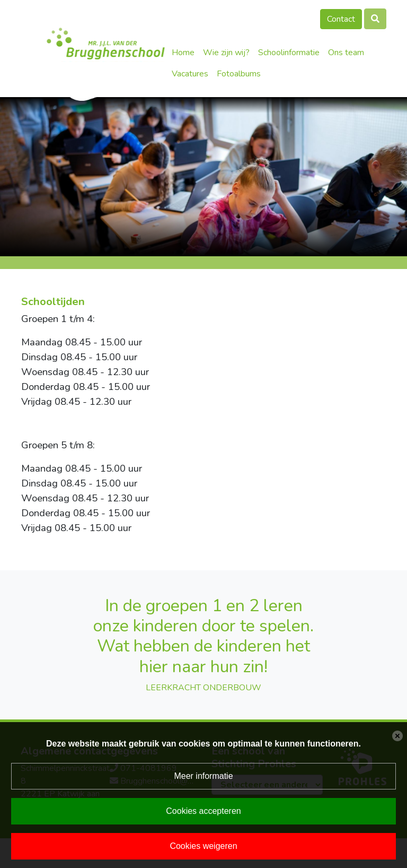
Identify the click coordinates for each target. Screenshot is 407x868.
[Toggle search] (375, 19)
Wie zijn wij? (226, 53)
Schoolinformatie (289, 53)
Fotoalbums (239, 74)
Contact (341, 19)
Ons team (346, 53)
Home (183, 53)
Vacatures (190, 74)
